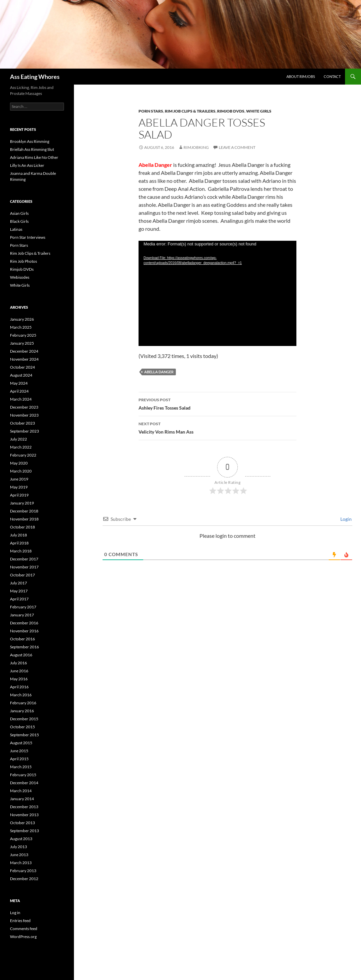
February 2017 (23, 607)
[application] (217, 293)
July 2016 (18, 663)
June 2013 (19, 855)
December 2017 (24, 559)
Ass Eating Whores (35, 77)
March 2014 (21, 791)
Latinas (16, 229)
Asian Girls (19, 213)
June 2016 (19, 671)
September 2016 (24, 647)
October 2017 (22, 575)
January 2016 (22, 711)
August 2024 (21, 375)
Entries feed (20, 921)
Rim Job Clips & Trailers (190, 111)
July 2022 (18, 439)
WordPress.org (23, 937)
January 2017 (22, 615)
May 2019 (19, 487)
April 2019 (19, 495)
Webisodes (20, 277)
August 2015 (21, 743)
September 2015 (24, 735)
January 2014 (22, 799)
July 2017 (18, 583)
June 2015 (19, 751)
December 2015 (24, 719)
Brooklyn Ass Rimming (30, 141)
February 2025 (23, 335)
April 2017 (19, 599)
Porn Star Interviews (28, 237)
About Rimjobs (301, 76)
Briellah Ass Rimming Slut (32, 149)
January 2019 (22, 503)
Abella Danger (159, 372)
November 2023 (24, 415)
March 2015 (21, 767)
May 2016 (19, 679)
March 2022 (21, 447)
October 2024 (22, 367)
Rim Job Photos (23, 261)
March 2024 (21, 399)
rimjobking (196, 147)
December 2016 (24, 623)
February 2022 (23, 455)
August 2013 (21, 839)
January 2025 (22, 343)
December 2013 (24, 807)
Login (346, 519)
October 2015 (22, 727)
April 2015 (19, 759)
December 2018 (24, 511)
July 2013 (18, 847)
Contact (332, 76)
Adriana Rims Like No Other (34, 157)
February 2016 (23, 703)
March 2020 (21, 471)
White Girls (259, 111)
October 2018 (22, 527)
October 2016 (22, 639)
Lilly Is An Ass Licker (27, 165)
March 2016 (21, 695)
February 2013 (23, 871)
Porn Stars (151, 111)
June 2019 (19, 479)
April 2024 (19, 391)
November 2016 (24, 631)
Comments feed (24, 929)
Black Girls (19, 221)
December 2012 (24, 879)
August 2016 (21, 655)
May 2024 (19, 383)
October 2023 (22, 423)
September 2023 (24, 431)
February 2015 (23, 775)
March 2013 (21, 863)
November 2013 (24, 815)
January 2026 (22, 319)
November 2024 (24, 359)
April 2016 (19, 687)
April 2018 (19, 543)
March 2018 (21, 551)
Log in (15, 913)
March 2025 (21, 327)
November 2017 (24, 567)
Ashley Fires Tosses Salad (217, 403)
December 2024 (24, 351)
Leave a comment (237, 147)
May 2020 (19, 463)
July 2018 (18, 535)
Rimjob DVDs (231, 111)
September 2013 (24, 831)
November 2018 (24, 519)
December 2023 (24, 407)
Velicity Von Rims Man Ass (217, 427)
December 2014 (24, 783)
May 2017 (19, 591)
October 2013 (22, 823)
